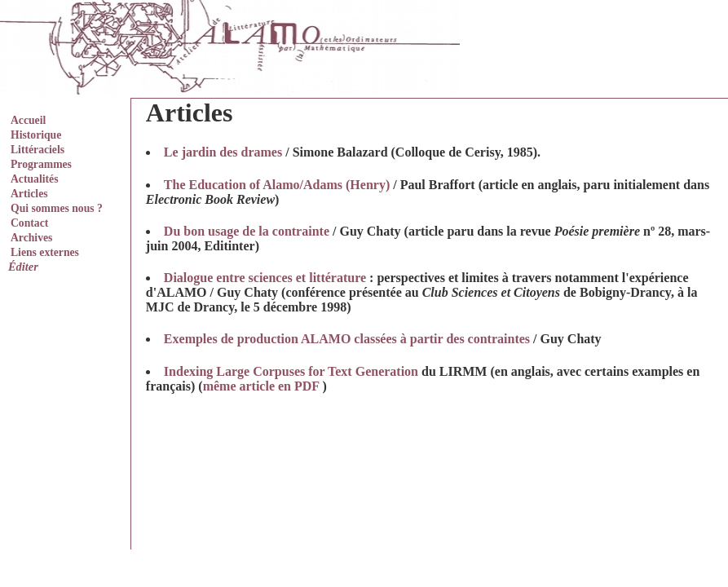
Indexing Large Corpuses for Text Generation (291, 371)
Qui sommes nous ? (57, 208)
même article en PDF (261, 386)
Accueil (28, 120)
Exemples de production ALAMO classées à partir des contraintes (347, 339)
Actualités (34, 179)
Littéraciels (38, 150)
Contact (29, 223)
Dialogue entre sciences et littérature (265, 278)
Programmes (41, 164)
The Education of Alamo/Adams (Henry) (277, 185)
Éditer (23, 267)
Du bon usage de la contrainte (247, 231)
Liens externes (45, 252)
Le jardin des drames (223, 152)
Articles (29, 194)
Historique (36, 135)
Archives (31, 238)
